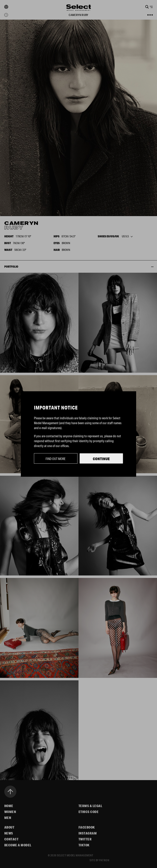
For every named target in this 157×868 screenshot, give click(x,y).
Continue (101, 459)
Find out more (56, 459)
